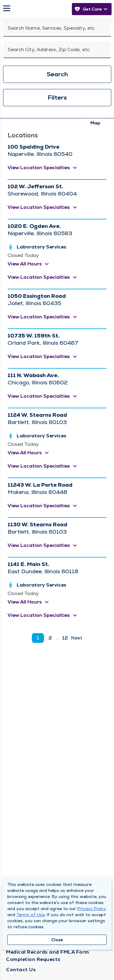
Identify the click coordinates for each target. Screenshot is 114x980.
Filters (57, 97)
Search (57, 74)
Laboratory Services (42, 247)
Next (77, 638)
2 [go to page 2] (50, 638)
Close (57, 940)
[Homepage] (41, 9)
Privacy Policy (92, 909)
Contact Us (21, 970)
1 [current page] (38, 638)
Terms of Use (30, 915)
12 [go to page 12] (65, 638)
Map (95, 123)
